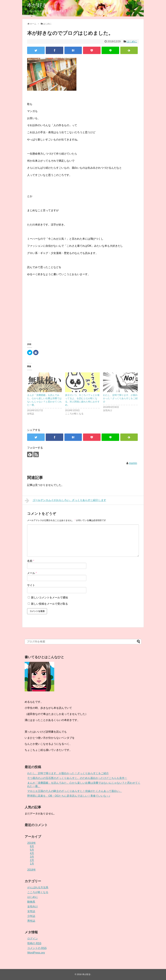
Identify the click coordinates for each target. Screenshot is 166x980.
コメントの (37, 948)
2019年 (32, 843)
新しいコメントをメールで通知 (49, 598)
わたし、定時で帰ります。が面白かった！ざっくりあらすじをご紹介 (120, 398)
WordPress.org (36, 953)
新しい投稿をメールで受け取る (49, 604)
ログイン (33, 939)
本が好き (37, 5)
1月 (32, 864)
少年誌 (31, 916)
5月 (32, 850)
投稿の (34, 943)
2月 (32, 860)
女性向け (33, 906)
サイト (31, 585)
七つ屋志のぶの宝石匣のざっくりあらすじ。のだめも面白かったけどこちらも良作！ (77, 778)
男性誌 (31, 921)
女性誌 (31, 911)
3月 (32, 857)
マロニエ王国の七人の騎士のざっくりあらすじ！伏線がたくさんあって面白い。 (75, 791)
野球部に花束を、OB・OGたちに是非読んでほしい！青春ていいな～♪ (69, 796)
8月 (32, 846)
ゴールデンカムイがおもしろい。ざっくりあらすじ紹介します (65, 501)
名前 (31, 561)
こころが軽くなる (38, 892)
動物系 (31, 902)
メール (32, 573)
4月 (32, 853)
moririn (133, 463)
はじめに (132, 41)
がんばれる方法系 (38, 887)
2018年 (32, 870)
